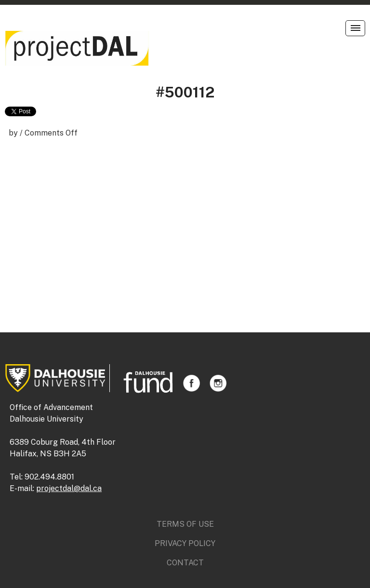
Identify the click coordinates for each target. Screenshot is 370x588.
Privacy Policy (185, 543)
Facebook (192, 383)
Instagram (218, 383)
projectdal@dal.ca (69, 488)
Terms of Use (185, 524)
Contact (185, 563)
